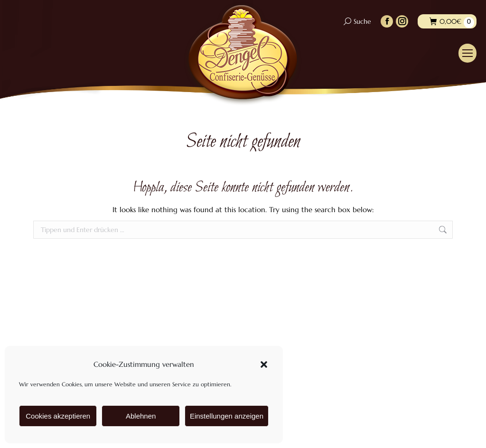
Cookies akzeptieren (58, 416)
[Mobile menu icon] (467, 53)
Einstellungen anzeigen (227, 416)
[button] (264, 364)
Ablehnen (141, 416)
